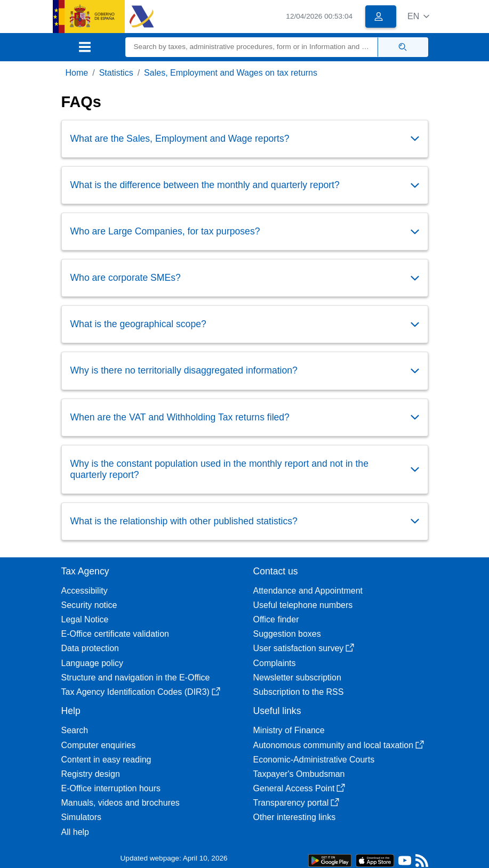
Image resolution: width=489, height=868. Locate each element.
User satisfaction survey (304, 648)
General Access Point (299, 788)
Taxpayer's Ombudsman (299, 774)
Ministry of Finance (289, 730)
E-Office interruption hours (111, 788)
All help (75, 832)
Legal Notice (85, 619)
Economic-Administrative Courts (314, 760)
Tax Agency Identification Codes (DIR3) (141, 692)
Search (75, 730)
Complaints (275, 663)
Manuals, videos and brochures (121, 803)
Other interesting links (295, 817)
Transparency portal (296, 803)
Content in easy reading (106, 760)
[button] (418, 16)
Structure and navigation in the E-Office (136, 678)
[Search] (252, 47)
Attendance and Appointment (308, 591)
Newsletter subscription (297, 678)
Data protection (90, 648)
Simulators (82, 817)
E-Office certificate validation (115, 634)
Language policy (93, 663)
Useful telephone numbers (303, 605)
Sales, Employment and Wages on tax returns (231, 73)
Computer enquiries (99, 745)
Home (77, 73)
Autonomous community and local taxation (339, 745)
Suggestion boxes (287, 634)
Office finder (276, 619)
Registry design (91, 774)
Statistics (116, 73)
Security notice (89, 605)
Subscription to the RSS (299, 692)
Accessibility (85, 591)
